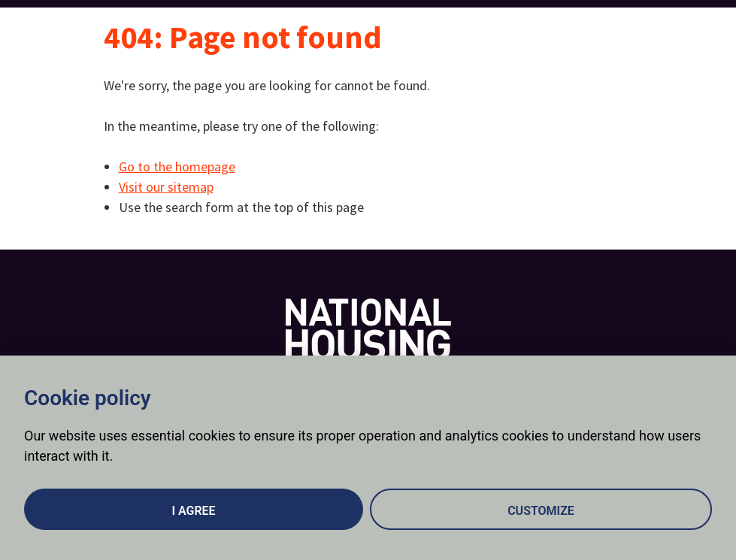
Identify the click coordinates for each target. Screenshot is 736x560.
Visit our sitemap (166, 187)
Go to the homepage (177, 166)
